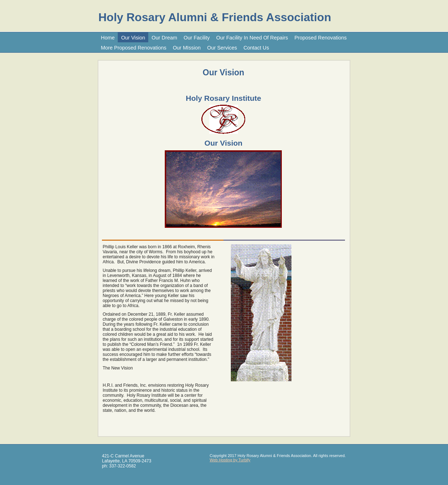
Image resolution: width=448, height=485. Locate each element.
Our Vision (133, 38)
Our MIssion (187, 48)
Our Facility (197, 38)
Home (108, 38)
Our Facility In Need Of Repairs (252, 38)
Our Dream (164, 38)
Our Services (222, 48)
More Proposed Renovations (134, 48)
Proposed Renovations (321, 38)
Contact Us (256, 48)
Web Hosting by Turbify (230, 460)
